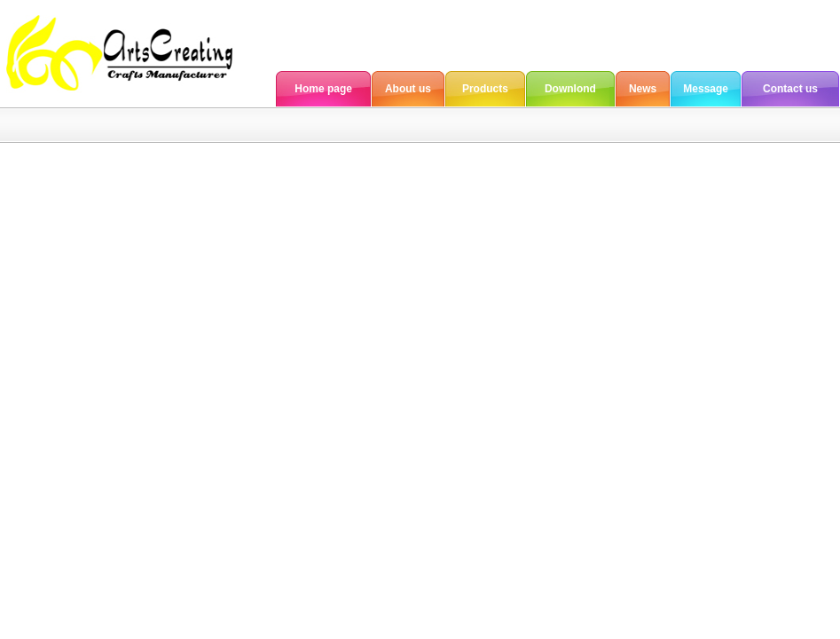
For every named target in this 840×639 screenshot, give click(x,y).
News (643, 89)
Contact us (790, 89)
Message (706, 89)
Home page (323, 89)
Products (485, 89)
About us (408, 89)
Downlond (570, 89)
